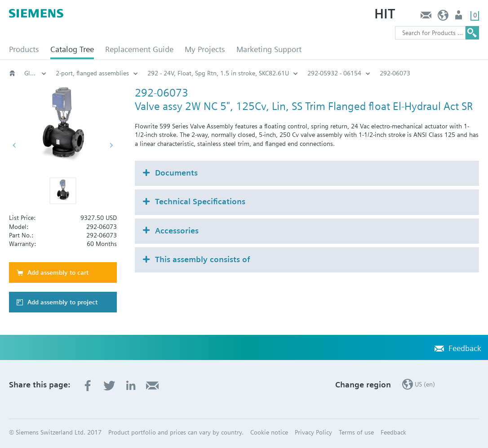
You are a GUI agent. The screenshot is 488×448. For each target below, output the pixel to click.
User (459, 17)
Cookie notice (269, 432)
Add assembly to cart (58, 272)
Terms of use (356, 432)
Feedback (426, 17)
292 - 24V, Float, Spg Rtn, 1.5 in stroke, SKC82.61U (218, 73)
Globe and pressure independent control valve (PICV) (35, 73)
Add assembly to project (62, 302)
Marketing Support (269, 49)
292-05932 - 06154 (334, 73)
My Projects (205, 49)
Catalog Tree (72, 49)
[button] (63, 191)
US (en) (443, 17)
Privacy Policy (313, 432)
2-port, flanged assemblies (92, 73)
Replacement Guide (139, 49)
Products (24, 49)
